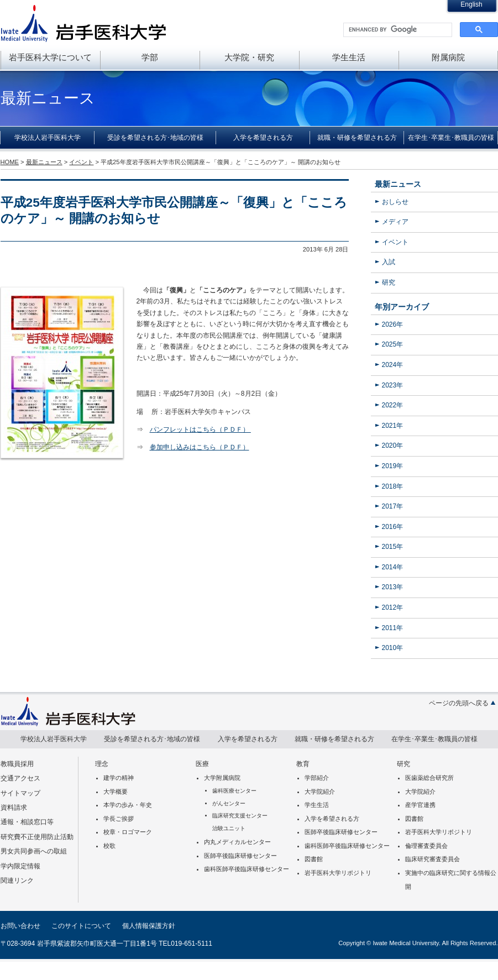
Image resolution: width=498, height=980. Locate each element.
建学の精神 (119, 778)
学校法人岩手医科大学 (48, 138)
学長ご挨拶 (119, 819)
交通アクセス (20, 778)
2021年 (393, 426)
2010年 (393, 648)
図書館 (314, 859)
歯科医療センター (234, 791)
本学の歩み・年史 (128, 805)
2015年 (393, 547)
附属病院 (448, 57)
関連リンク (17, 881)
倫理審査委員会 (426, 846)
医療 (202, 764)
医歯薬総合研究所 (429, 778)
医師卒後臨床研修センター (240, 856)
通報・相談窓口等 (27, 822)
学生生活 (349, 57)
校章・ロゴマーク (128, 832)
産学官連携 (420, 805)
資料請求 (14, 808)
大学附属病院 (222, 778)
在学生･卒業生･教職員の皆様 (451, 138)
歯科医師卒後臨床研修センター (247, 869)
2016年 (393, 527)
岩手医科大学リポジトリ (338, 873)
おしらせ (395, 202)
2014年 (393, 567)
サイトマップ (20, 793)
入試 (389, 262)
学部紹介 (317, 778)
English (471, 4)
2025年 (393, 344)
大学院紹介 (320, 792)
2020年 (393, 446)
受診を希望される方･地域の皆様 (155, 138)
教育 (303, 764)
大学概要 (116, 792)
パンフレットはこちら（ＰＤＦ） (200, 429)
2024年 (393, 365)
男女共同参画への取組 (34, 851)
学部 (150, 57)
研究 (389, 282)
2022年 (393, 405)
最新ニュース (398, 184)
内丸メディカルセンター (237, 842)
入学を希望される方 (263, 138)
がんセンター (229, 803)
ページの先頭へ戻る (459, 703)
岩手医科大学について (50, 57)
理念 (102, 764)
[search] (397, 30)
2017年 (393, 506)
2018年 (393, 486)
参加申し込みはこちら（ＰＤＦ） (200, 447)
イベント (395, 242)
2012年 (393, 607)
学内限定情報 (20, 866)
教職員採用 (17, 764)
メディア (395, 222)
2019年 (393, 466)
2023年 (393, 385)
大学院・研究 (249, 57)
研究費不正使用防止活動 (37, 837)
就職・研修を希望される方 (357, 138)
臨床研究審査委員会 (433, 859)
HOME (10, 162)
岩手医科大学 (83, 23)
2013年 (393, 587)
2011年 (393, 628)
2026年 (393, 324)
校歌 (109, 846)
